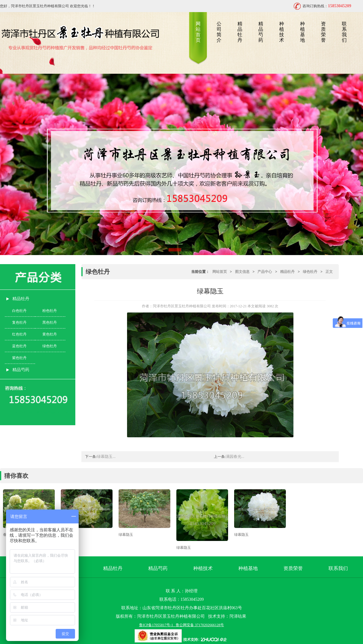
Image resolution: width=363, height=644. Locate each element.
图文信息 (242, 272)
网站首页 (198, 32)
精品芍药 (261, 32)
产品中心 (265, 272)
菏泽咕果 (238, 616)
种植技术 (282, 32)
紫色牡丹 (19, 358)
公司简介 (219, 32)
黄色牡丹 (50, 334)
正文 (329, 272)
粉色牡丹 (50, 311)
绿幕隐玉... (106, 456)
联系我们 (344, 32)
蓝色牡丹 (19, 346)
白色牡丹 (19, 311)
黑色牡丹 (50, 322)
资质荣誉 (323, 32)
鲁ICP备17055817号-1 (156, 625)
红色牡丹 (19, 334)
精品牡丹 (240, 32)
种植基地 (302, 32)
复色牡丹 (19, 322)
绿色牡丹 (50, 346)
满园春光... (235, 456)
